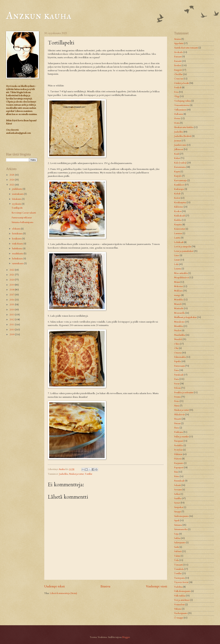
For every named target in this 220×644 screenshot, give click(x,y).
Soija (176, 534)
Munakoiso (179, 322)
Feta (176, 92)
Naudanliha (180, 335)
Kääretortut (180, 229)
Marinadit (179, 308)
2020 (12, 280)
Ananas (177, 39)
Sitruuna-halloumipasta (22, 222)
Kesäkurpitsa (180, 203)
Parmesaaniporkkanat (22, 218)
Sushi (177, 547)
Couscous (179, 79)
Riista (177, 476)
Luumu (178, 269)
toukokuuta (18, 244)
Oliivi (177, 344)
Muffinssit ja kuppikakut (185, 317)
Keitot (177, 198)
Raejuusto (179, 463)
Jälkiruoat (179, 149)
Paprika (178, 361)
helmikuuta (18, 259)
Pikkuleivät (179, 415)
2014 (12, 310)
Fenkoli (178, 88)
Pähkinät (178, 454)
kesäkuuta (17, 239)
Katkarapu (179, 189)
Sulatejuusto (180, 543)
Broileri (178, 65)
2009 (12, 335)
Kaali (177, 154)
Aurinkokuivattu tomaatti (186, 48)
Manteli (178, 304)
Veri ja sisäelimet (182, 600)
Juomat (178, 141)
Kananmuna (180, 167)
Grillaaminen (180, 110)
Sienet (177, 503)
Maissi (177, 282)
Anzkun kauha (39, 15)
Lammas (178, 233)
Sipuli (177, 521)
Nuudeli (178, 339)
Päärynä (178, 459)
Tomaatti (178, 565)
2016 (12, 300)
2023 (12, 185)
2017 (12, 295)
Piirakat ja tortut (76, 474)
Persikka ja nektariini (184, 393)
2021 (12, 275)
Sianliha (178, 498)
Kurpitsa (178, 225)
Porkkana (179, 432)
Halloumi (179, 114)
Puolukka (179, 445)
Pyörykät (178, 450)
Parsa (176, 370)
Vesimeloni (179, 605)
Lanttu (177, 238)
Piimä (177, 406)
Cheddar (178, 74)
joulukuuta (17, 189)
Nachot (178, 331)
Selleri (177, 494)
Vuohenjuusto (181, 613)
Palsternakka (180, 357)
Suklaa (177, 538)
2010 (12, 330)
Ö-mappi (179, 618)
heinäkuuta (18, 234)
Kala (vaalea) (180, 163)
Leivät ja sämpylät (183, 247)
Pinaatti (178, 419)
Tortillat (88, 474)
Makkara (178, 291)
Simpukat (179, 507)
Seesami (178, 490)
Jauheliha (63, 474)
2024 (12, 180)
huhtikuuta (17, 249)
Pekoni (177, 388)
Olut (176, 348)
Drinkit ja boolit (181, 83)
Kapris (177, 172)
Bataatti (178, 61)
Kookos (178, 211)
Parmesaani (179, 366)
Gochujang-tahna (182, 101)
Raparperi (179, 468)
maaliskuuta (18, 254)
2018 (12, 290)
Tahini (177, 556)
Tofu (176, 560)
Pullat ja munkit (181, 437)
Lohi (176, 264)
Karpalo (178, 176)
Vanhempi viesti (157, 586)
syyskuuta (17, 204)
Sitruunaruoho (181, 529)
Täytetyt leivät (181, 582)
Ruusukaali (179, 481)
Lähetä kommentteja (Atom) (63, 593)
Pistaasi (177, 423)
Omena (178, 353)
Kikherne (179, 207)
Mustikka (179, 326)
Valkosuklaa (180, 596)
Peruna (177, 397)
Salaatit (177, 485)
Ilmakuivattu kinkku (184, 127)
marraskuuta (18, 194)
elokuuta (17, 229)
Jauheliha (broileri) (183, 136)
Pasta (176, 379)
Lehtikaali (179, 242)
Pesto (177, 401)
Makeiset (179, 286)
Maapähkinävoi (181, 278)
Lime (177, 255)
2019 (12, 285)
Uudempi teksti (54, 586)
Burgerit (178, 70)
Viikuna (178, 609)
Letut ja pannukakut (184, 251)
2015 (12, 305)
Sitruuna (178, 525)
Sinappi (178, 512)
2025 (12, 175)
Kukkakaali (179, 216)
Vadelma (178, 587)
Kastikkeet (179, 185)
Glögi (177, 96)
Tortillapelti (17, 208)
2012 (12, 320)
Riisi (176, 472)
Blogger (126, 637)
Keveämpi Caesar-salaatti (24, 213)
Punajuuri (179, 441)
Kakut (177, 158)
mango (177, 295)
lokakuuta (17, 199)
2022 (12, 270)
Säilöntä (178, 551)
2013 (12, 315)
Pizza (177, 428)
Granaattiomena (182, 105)
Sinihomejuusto (181, 516)
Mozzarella (179, 313)
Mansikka (179, 300)
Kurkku (178, 220)
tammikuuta (18, 263)
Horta (177, 123)
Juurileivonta (180, 145)
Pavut (177, 384)
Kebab (177, 194)
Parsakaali (179, 375)
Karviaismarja (180, 180)
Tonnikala (179, 569)
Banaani (178, 57)
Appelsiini (179, 43)
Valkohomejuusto (182, 591)
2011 (12, 325)
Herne (177, 118)
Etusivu (105, 586)
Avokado (178, 52)
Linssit (177, 260)
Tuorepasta (179, 578)
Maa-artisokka (181, 273)
